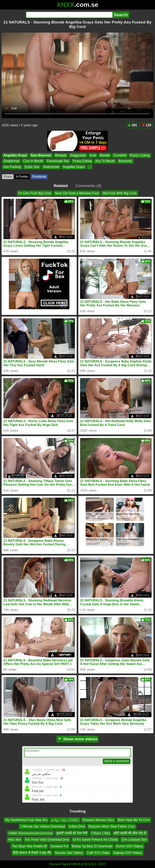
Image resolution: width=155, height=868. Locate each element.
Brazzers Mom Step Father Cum (112, 826)
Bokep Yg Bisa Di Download (92, 846)
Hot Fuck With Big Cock (120, 193)
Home (54, 864)
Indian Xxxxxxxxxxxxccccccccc (31, 833)
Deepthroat (11, 161)
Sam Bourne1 (41, 155)
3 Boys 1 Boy (101, 833)
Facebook (39, 177)
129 (146, 125)
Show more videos (78, 739)
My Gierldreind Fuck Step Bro (26, 820)
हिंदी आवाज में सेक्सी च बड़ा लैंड (32, 853)
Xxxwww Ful (59, 846)
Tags (65, 864)
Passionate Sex (58, 161)
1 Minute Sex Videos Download (43, 826)
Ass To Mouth (105, 161)
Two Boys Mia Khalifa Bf (29, 846)
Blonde (105, 155)
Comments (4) (88, 186)
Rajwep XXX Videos (128, 853)
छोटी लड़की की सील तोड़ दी (130, 833)
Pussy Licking (140, 155)
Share (8, 177)
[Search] (69, 15)
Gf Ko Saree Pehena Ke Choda (95, 840)
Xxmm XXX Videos (129, 846)
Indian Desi (77, 826)
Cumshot (120, 155)
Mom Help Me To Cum (134, 820)
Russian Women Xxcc (98, 820)
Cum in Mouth (33, 161)
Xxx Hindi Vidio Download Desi (47, 840)
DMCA (76, 864)
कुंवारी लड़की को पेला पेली (72, 833)
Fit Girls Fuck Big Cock (35, 193)
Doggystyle (78, 155)
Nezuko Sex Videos (69, 853)
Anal (93, 155)
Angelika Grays (15, 155)
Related (61, 186)
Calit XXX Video (98, 853)
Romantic (125, 161)
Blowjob (61, 155)
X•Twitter (22, 177)
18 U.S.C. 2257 (95, 864)
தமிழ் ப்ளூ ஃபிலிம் (65, 820)
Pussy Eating (82, 161)
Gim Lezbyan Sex (134, 840)
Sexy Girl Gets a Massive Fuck (77, 193)
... (90, 167)
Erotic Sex (32, 167)
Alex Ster (15, 840)
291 (132, 125)
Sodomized (51, 167)
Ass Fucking (12, 167)
